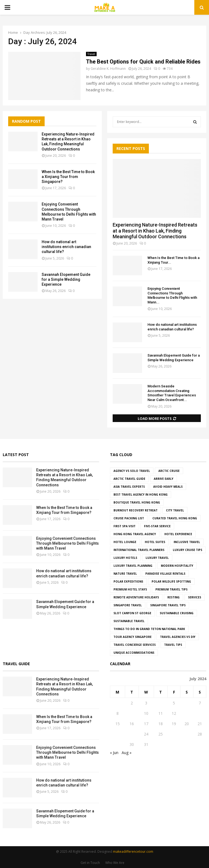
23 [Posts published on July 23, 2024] (132, 734)
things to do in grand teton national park (149, 629)
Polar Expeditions (128, 581)
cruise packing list (129, 518)
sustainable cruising (177, 613)
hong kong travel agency (135, 534)
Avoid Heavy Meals (168, 487)
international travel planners (139, 550)
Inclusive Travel (187, 542)
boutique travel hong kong (137, 502)
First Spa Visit (125, 526)
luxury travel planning (133, 566)
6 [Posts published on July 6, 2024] (187, 703)
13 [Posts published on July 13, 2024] (187, 713)
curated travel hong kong (175, 518)
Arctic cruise (169, 471)
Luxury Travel (157, 558)
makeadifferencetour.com (133, 852)
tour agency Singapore (133, 637)
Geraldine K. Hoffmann (108, 69)
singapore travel (128, 605)
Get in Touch (90, 863)
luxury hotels (125, 558)
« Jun (114, 753)
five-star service (157, 526)
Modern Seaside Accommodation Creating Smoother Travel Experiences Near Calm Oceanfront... (172, 393)
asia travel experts (129, 487)
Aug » (127, 753)
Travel (91, 54)
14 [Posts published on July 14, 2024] (200, 713)
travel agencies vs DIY (178, 637)
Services (195, 597)
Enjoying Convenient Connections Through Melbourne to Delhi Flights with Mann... (172, 295)
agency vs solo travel (132, 471)
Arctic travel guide (129, 479)
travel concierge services (135, 645)
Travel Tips (173, 645)
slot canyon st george (132, 613)
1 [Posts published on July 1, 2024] (118, 703)
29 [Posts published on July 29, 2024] (118, 744)
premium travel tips (171, 589)
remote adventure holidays (136, 597)
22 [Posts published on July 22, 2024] (118, 734)
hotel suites (155, 542)
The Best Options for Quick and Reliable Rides (143, 62)
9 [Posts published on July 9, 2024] (132, 713)
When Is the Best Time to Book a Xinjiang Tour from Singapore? (68, 177)
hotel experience (178, 534)
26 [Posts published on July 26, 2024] (174, 734)
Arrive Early (164, 479)
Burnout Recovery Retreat (136, 510)
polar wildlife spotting (171, 581)
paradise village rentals (165, 574)
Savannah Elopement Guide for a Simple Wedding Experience (66, 279)
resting (173, 597)
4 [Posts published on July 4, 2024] (161, 703)
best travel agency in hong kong (141, 495)
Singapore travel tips (168, 605)
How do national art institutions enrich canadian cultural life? (66, 247)
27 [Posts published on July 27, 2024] (187, 734)
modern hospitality (177, 566)
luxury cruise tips (188, 550)
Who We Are (115, 863)
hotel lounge (125, 542)
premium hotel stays (130, 589)
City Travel (175, 510)
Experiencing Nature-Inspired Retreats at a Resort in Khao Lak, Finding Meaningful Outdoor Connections (155, 231)
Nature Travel (125, 574)
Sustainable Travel (129, 621)
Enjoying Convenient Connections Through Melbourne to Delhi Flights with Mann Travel (67, 543)
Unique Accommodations (134, 653)
